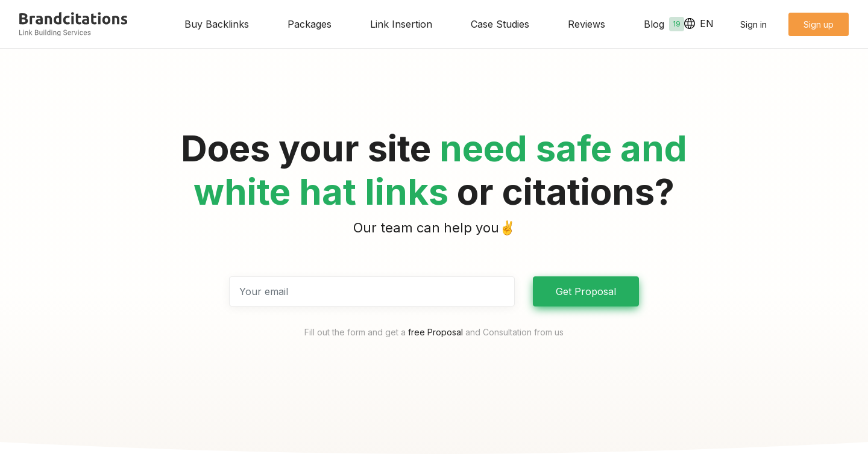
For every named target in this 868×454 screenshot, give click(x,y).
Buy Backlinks (217, 24)
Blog (664, 24)
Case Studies (500, 24)
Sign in (753, 24)
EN (699, 23)
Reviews (587, 24)
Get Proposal (586, 291)
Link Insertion (401, 24)
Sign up (819, 24)
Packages (310, 24)
